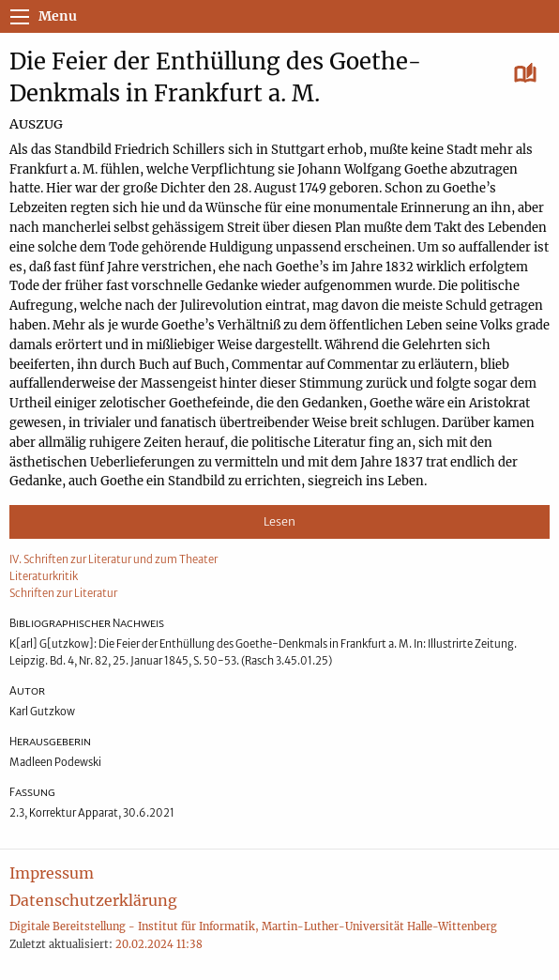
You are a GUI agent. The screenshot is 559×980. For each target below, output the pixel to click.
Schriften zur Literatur (63, 593)
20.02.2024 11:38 (159, 944)
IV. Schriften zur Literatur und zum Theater (113, 559)
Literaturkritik (44, 576)
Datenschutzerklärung (93, 900)
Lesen (279, 521)
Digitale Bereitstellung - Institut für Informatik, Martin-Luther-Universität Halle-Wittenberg (253, 926)
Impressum (52, 873)
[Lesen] (526, 74)
